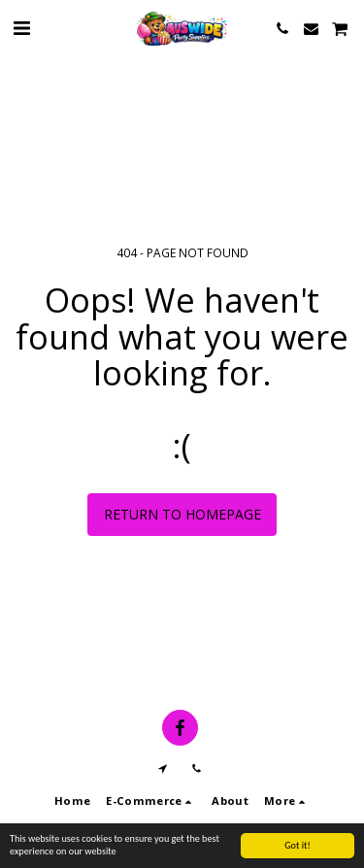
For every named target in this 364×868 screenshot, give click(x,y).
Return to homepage (182, 514)
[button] (21, 28)
